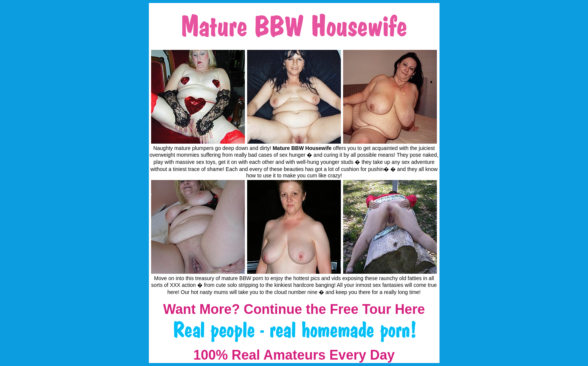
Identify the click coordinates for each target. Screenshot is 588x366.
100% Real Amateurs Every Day (294, 355)
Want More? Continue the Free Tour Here (294, 309)
